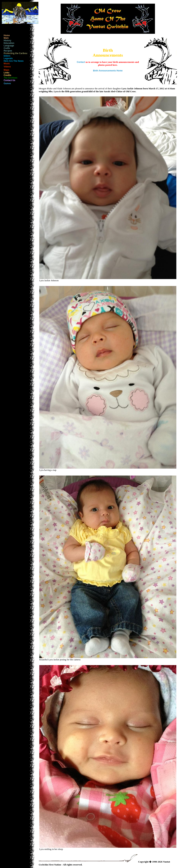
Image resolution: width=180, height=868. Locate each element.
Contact (81, 62)
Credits (6, 75)
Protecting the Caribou (15, 53)
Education (8, 43)
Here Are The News (13, 61)
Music (6, 64)
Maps (6, 70)
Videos (6, 67)
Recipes (7, 51)
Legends (7, 58)
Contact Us (8, 80)
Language (8, 46)
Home (6, 35)
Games (6, 83)
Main (5, 38)
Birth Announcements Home (108, 71)
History (6, 41)
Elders (6, 56)
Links (6, 73)
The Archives (10, 78)
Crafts (6, 48)
